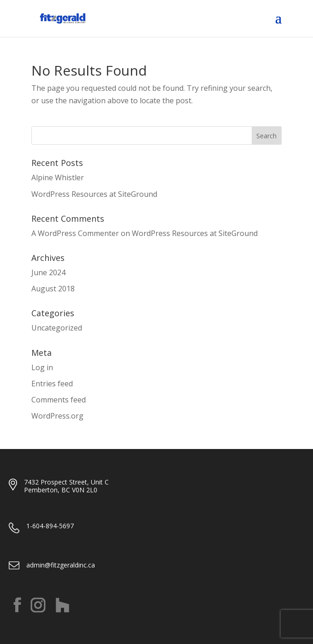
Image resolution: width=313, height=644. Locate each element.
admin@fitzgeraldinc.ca (61, 565)
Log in (42, 367)
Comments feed (59, 400)
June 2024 (48, 272)
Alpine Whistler (58, 177)
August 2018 (53, 289)
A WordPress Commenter (75, 233)
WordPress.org (57, 416)
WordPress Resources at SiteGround (94, 194)
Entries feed (52, 384)
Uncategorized (57, 328)
